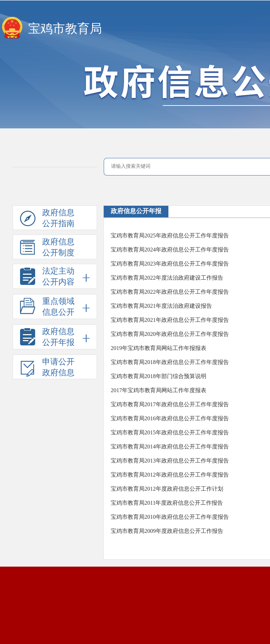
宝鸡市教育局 (65, 29)
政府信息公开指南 (47, 219)
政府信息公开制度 (47, 248)
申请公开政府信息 (47, 368)
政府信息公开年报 (136, 211)
